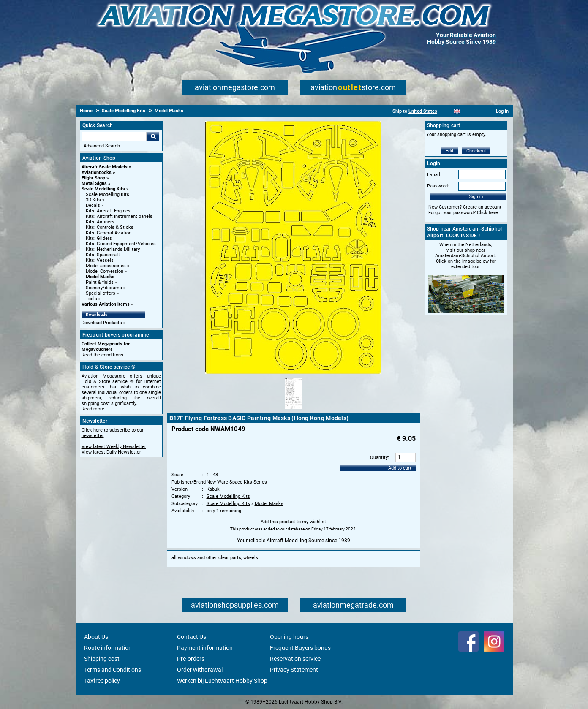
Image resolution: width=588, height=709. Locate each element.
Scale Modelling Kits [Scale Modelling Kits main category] (108, 194)
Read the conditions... (104, 355)
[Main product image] (293, 372)
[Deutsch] (478, 111)
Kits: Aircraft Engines (108, 211)
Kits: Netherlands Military (113, 249)
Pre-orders (191, 659)
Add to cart (400, 468)
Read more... (95, 409)
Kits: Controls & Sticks (110, 227)
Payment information (205, 648)
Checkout (476, 151)
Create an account (482, 207)
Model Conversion (105, 271)
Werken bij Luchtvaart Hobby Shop (222, 681)
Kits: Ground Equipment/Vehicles (121, 244)
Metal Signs (94, 183)
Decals (93, 205)
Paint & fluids (100, 282)
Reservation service (295, 659)
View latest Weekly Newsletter (114, 447)
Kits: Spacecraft (103, 255)
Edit (450, 151)
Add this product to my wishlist (293, 522)
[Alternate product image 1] (294, 410)
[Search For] (114, 136)
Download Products (102, 323)
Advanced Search (102, 146)
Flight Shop (93, 178)
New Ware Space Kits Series (237, 482)
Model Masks (100, 277)
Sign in (476, 196)
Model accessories (106, 266)
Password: (438, 186)
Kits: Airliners (100, 222)
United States (423, 111)
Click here (487, 213)
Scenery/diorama (104, 288)
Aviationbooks (97, 172)
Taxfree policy (102, 681)
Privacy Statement (294, 670)
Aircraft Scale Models (105, 167)
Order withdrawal (200, 670)
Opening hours (289, 637)
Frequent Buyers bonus (300, 648)
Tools (91, 299)
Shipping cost (102, 659)
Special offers (101, 293)
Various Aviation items (106, 304)
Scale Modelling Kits (103, 189)
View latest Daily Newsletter (111, 452)
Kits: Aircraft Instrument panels (119, 216)
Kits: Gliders (99, 238)
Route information (108, 648)
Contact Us (192, 637)
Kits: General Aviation (109, 233)
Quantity (379, 458)
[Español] (467, 111)
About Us (96, 637)
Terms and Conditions (113, 670)
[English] (457, 111)
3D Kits (93, 200)
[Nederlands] (447, 111)
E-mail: (434, 175)
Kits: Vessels (100, 260)
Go (153, 136)
